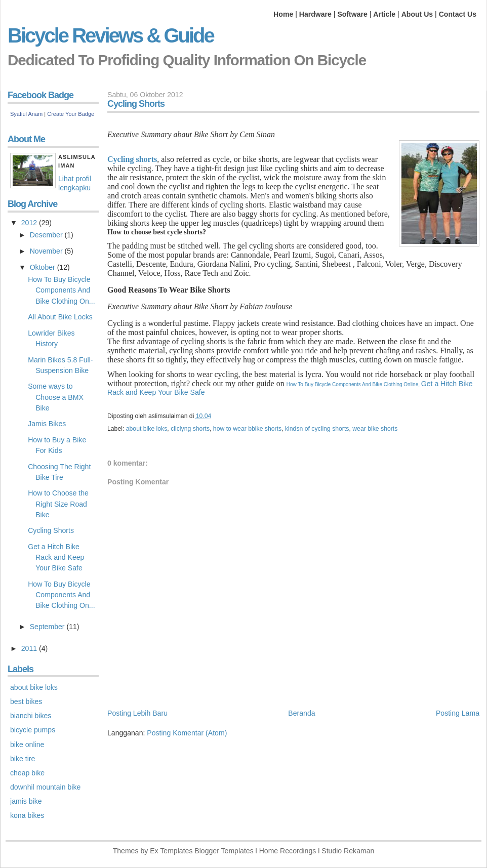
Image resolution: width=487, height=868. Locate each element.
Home (283, 14)
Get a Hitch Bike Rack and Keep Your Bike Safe (56, 557)
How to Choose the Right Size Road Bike (58, 504)
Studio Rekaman (348, 851)
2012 (30, 223)
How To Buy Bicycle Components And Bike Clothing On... (61, 290)
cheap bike (27, 773)
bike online (27, 745)
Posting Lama (458, 713)
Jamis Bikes (47, 424)
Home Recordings (288, 851)
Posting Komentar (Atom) (187, 733)
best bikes (26, 701)
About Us (417, 14)
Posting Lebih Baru (137, 713)
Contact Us (458, 14)
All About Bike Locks (60, 317)
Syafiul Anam (26, 114)
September (48, 627)
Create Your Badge (71, 114)
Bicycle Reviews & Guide (111, 35)
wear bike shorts (375, 429)
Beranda (301, 713)
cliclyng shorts (190, 429)
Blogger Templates (224, 851)
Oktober (44, 267)
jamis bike (26, 801)
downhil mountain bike (45, 787)
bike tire (23, 759)
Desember (47, 235)
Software (352, 14)
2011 (30, 648)
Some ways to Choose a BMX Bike (56, 397)
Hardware (315, 14)
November (47, 251)
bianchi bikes (31, 716)
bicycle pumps (33, 730)
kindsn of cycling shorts (317, 429)
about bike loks (147, 429)
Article (384, 14)
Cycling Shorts (51, 530)
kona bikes (27, 815)
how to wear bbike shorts (247, 429)
